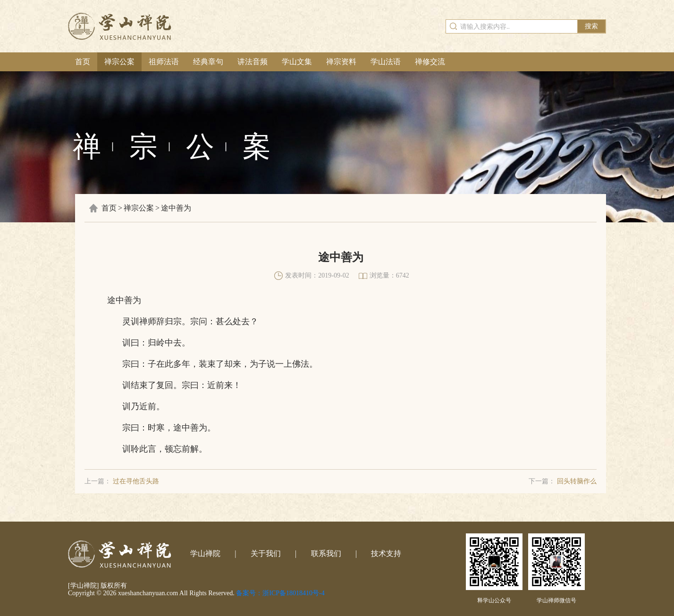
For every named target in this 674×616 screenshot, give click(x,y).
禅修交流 (430, 62)
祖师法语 (164, 62)
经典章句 (208, 62)
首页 (83, 62)
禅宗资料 (341, 62)
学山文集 (297, 62)
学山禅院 (205, 553)
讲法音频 (253, 62)
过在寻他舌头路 (136, 481)
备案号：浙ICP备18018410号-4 (280, 593)
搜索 (591, 26)
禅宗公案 (119, 62)
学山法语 (386, 62)
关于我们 (266, 553)
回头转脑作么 (577, 481)
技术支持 (386, 553)
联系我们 (326, 553)
